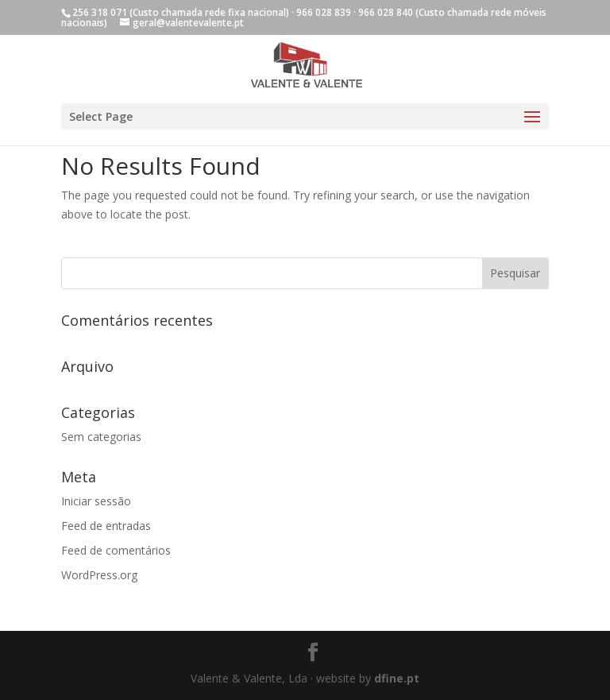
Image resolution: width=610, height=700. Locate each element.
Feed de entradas (106, 526)
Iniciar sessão (96, 501)
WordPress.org (99, 575)
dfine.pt (397, 678)
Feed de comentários (116, 550)
